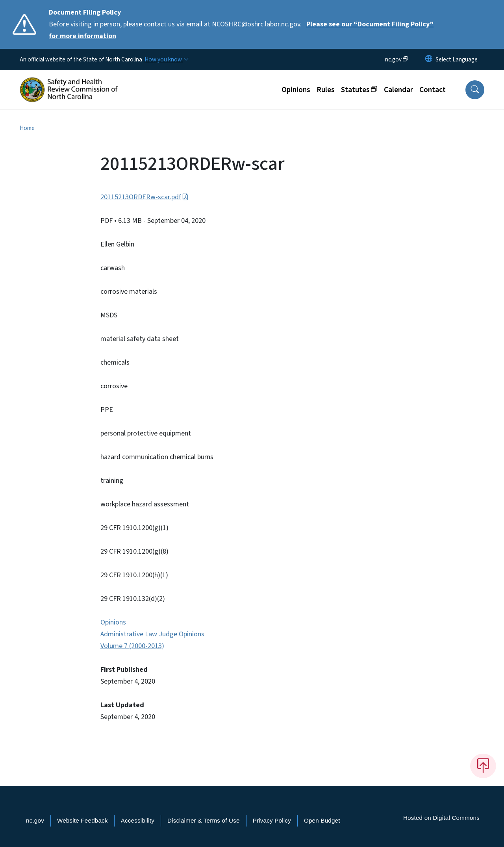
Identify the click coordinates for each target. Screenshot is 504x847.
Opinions (296, 90)
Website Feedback (82, 820)
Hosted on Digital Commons (441, 818)
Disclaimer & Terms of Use (204, 820)
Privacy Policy (272, 820)
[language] (457, 59)
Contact (433, 90)
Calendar (398, 90)
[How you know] (166, 59)
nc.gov (35, 820)
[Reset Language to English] (429, 59)
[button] (475, 90)
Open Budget (322, 820)
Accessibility (138, 820)
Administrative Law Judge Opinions (152, 634)
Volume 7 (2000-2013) (132, 646)
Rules (326, 90)
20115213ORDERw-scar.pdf (145, 197)
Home (27, 128)
